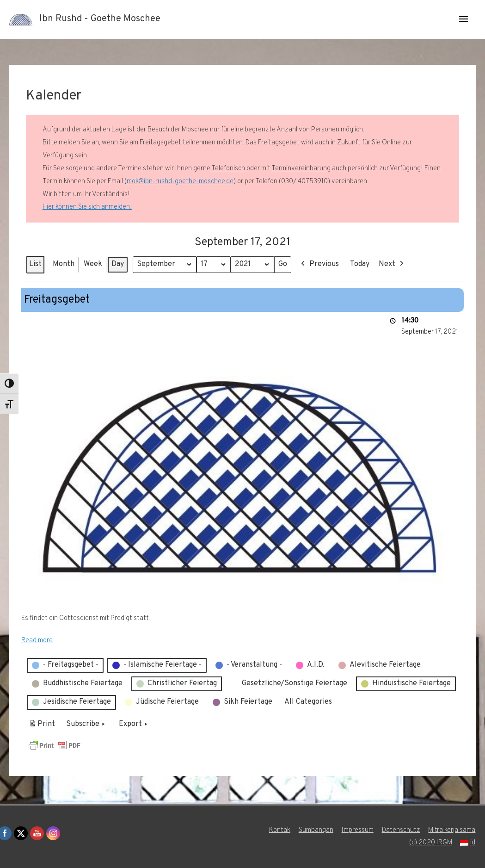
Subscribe (86, 725)
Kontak (279, 830)
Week (93, 264)
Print (42, 726)
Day (118, 264)
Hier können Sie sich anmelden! (87, 207)
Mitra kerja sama (452, 830)
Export (134, 725)
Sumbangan (316, 830)
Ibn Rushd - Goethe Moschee (100, 19)
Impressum (357, 830)
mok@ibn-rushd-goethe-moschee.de (180, 182)
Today (360, 264)
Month (64, 264)
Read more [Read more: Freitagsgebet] (37, 641)
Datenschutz (401, 830)
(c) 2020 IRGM (430, 843)
